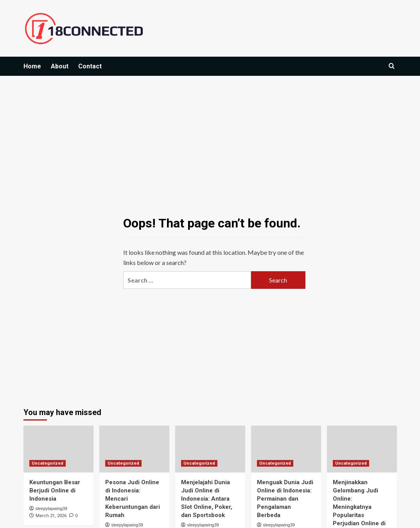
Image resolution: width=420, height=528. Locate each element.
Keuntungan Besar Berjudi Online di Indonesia (55, 490)
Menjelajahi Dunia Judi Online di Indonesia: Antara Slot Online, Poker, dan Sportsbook (207, 499)
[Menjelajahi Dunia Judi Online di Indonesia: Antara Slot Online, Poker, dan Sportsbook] (210, 449)
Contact (90, 66)
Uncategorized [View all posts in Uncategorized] (48, 463)
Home (32, 66)
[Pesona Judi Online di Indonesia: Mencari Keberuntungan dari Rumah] (134, 449)
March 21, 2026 (51, 516)
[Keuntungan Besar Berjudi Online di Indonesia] (58, 449)
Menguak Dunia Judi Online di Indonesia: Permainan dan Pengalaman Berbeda (285, 499)
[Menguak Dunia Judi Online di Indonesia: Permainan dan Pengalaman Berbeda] (286, 449)
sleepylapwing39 (51, 508)
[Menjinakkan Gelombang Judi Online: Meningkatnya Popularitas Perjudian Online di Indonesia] (362, 449)
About (60, 66)
